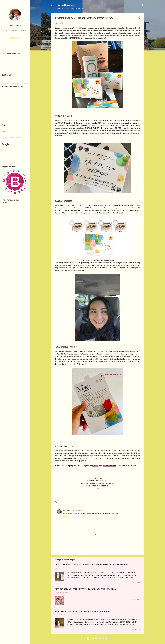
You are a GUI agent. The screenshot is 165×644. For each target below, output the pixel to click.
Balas (66, 517)
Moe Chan (67, 510)
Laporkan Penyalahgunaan (11, 138)
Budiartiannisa (65, 5)
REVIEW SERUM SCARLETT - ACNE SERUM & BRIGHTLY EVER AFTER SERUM (91, 565)
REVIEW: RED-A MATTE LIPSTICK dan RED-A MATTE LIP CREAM (86, 589)
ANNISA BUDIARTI (15, 25)
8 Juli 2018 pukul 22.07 (78, 510)
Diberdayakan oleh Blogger (97, 639)
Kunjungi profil (15, 37)
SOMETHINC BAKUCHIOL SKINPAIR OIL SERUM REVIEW (82, 611)
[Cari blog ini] (15, 79)
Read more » (135, 583)
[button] (139, 18)
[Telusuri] (143, 6)
